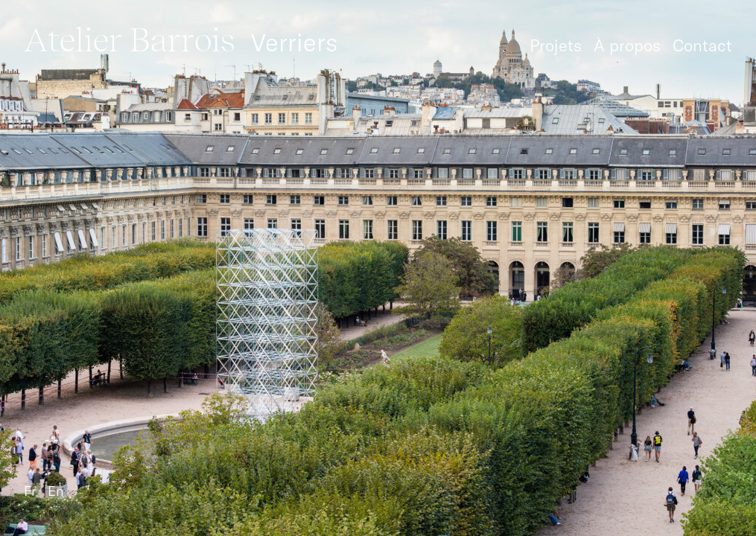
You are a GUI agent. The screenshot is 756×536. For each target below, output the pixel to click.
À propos (627, 45)
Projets (556, 45)
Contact (702, 45)
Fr (30, 491)
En (55, 491)
